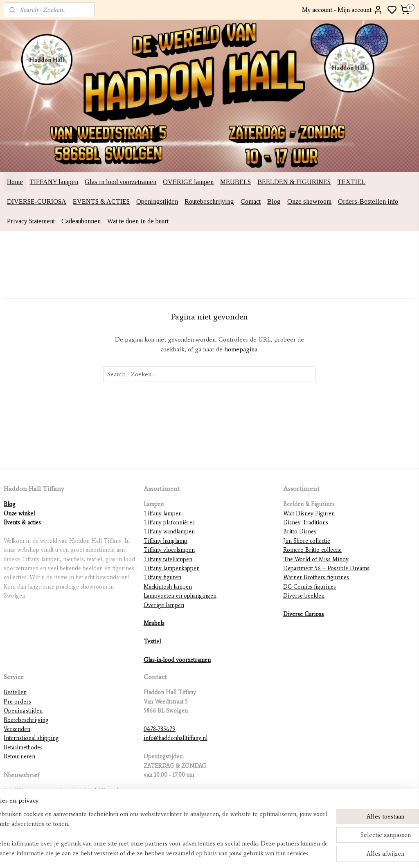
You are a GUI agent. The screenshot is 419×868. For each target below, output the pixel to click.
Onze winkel (19, 514)
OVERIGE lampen (188, 182)
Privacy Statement (31, 221)
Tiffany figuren (162, 577)
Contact (251, 201)
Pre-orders (17, 702)
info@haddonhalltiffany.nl (176, 738)
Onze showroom (309, 201)
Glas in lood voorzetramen (121, 182)
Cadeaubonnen (81, 221)
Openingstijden (157, 201)
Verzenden (17, 729)
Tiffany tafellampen (168, 559)
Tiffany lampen (163, 514)
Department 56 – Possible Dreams (326, 568)
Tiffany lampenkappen (172, 568)
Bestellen (15, 692)
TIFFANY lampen (54, 182)
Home (15, 182)
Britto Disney (300, 532)
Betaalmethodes (23, 748)
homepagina (241, 349)
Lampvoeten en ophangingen (180, 596)
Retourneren (19, 757)
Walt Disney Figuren (309, 514)
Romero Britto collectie (312, 550)
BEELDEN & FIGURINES (294, 182)
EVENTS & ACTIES (101, 201)
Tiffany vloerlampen (169, 550)
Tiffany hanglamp (166, 541)
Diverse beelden (304, 596)
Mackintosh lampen (168, 587)
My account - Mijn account (342, 10)
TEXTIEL (351, 182)
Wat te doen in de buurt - (140, 221)
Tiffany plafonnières (170, 523)
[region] (155, 834)
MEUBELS (235, 182)
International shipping (31, 738)
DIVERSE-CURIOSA (37, 201)
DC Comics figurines (310, 587)
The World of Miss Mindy (316, 559)
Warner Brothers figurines (316, 577)
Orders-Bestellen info (368, 201)
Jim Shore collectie (307, 541)
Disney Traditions (306, 523)
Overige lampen (164, 605)
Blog (274, 201)
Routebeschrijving (209, 201)
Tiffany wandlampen (169, 532)
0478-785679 (160, 729)
